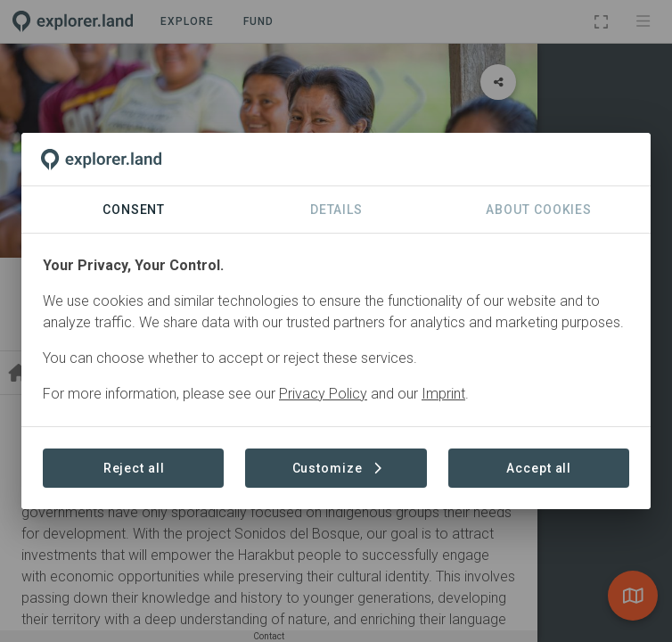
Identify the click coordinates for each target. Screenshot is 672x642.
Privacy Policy (323, 394)
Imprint (443, 394)
